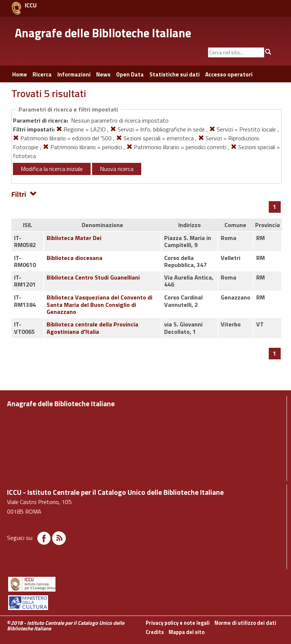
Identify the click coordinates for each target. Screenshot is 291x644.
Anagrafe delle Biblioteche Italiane (103, 33)
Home (20, 74)
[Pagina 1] (275, 207)
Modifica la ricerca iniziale (52, 169)
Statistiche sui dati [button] (175, 74)
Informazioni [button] (74, 74)
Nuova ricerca (117, 169)
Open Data (130, 74)
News (103, 74)
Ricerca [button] (42, 74)
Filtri (24, 194)
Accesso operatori (229, 74)
